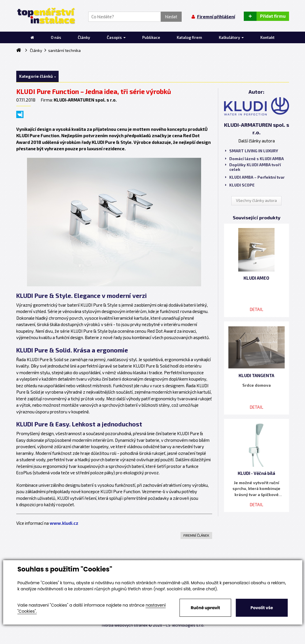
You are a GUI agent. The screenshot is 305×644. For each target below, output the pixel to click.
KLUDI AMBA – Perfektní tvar (255, 177)
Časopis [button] (116, 37)
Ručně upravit (205, 608)
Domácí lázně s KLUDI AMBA (255, 159)
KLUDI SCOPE (240, 185)
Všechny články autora (256, 200)
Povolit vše (262, 608)
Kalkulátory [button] (231, 37)
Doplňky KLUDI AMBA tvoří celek (253, 167)
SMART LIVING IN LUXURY (252, 151)
